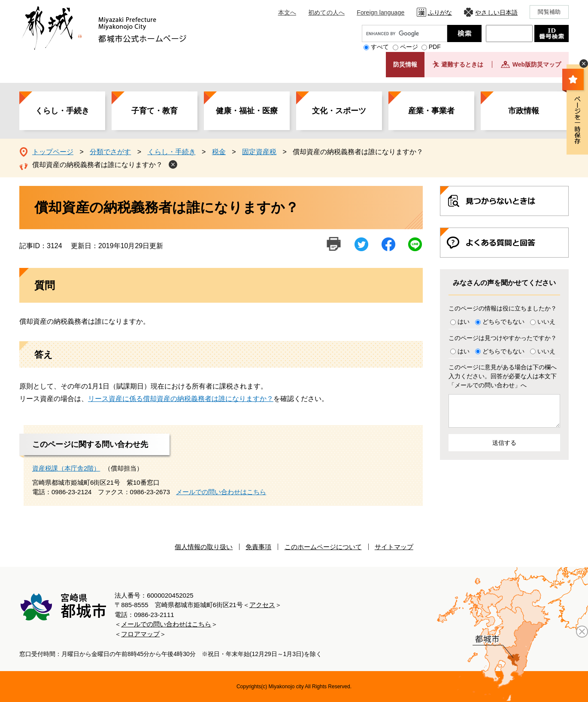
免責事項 (258, 547)
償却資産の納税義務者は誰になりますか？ (97, 165)
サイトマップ (394, 547)
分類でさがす (110, 152)
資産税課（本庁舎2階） (66, 468)
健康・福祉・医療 (247, 111)
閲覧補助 (549, 12)
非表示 (584, 64)
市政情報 (524, 111)
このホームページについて (323, 547)
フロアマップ (140, 634)
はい (464, 322)
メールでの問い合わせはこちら (221, 492)
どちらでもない (503, 322)
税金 (219, 152)
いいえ (546, 322)
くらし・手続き (62, 111)
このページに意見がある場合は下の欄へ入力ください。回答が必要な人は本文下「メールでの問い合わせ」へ (503, 376)
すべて (380, 47)
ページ (409, 47)
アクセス (262, 605)
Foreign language (380, 12)
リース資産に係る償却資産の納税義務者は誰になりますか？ (181, 399)
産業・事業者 (431, 111)
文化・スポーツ (339, 111)
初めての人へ (326, 12)
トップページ (53, 152)
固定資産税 (259, 152)
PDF (435, 47)
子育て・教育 (155, 111)
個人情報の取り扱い (204, 547)
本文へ (287, 12)
